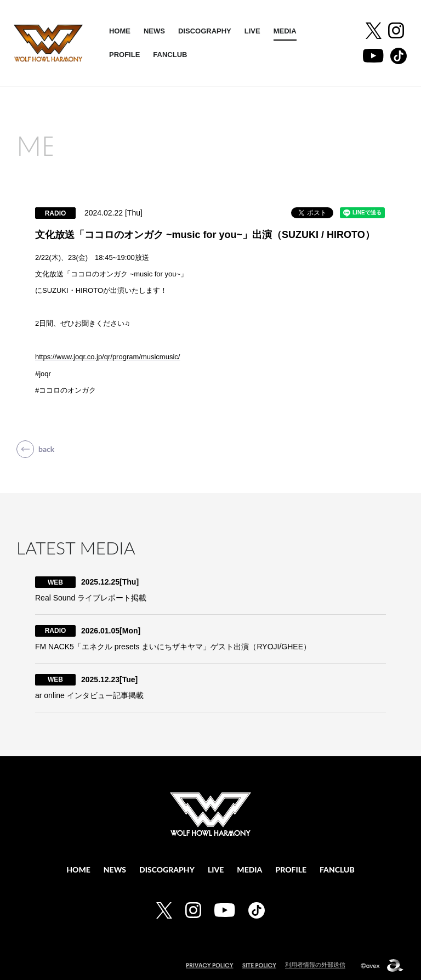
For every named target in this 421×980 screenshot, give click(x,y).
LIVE (252, 31)
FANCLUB (170, 55)
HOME (120, 31)
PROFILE (124, 55)
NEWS (154, 31)
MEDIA (285, 31)
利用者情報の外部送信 (315, 965)
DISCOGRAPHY (205, 31)
